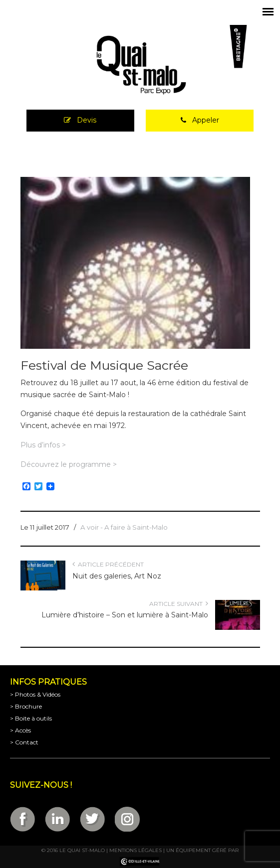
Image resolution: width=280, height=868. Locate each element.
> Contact (24, 742)
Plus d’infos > (43, 445)
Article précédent (108, 564)
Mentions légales (136, 850)
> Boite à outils (31, 718)
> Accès (20, 730)
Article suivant (179, 604)
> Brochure (26, 706)
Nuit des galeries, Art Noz (117, 576)
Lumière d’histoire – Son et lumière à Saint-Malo (125, 615)
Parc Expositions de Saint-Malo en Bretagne (140, 65)
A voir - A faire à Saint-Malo (124, 527)
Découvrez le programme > (69, 464)
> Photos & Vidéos (35, 694)
